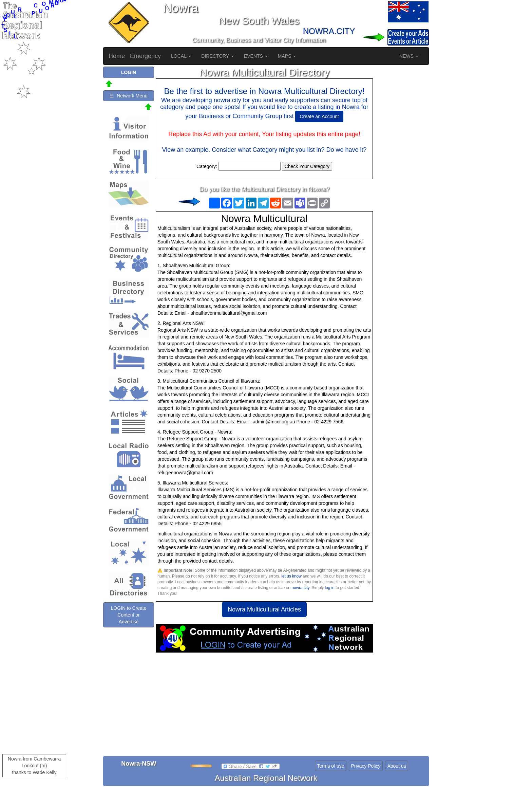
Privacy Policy (366, 766)
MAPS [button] (287, 56)
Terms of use (330, 766)
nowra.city (300, 588)
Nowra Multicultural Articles (264, 609)
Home (117, 56)
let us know (291, 576)
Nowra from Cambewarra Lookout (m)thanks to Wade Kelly (34, 766)
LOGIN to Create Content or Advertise (128, 615)
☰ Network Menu (128, 96)
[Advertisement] (264, 707)
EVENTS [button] (256, 56)
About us (396, 766)
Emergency (145, 56)
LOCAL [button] (181, 56)
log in (330, 588)
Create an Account (319, 116)
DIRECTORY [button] (217, 56)
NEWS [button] (409, 56)
